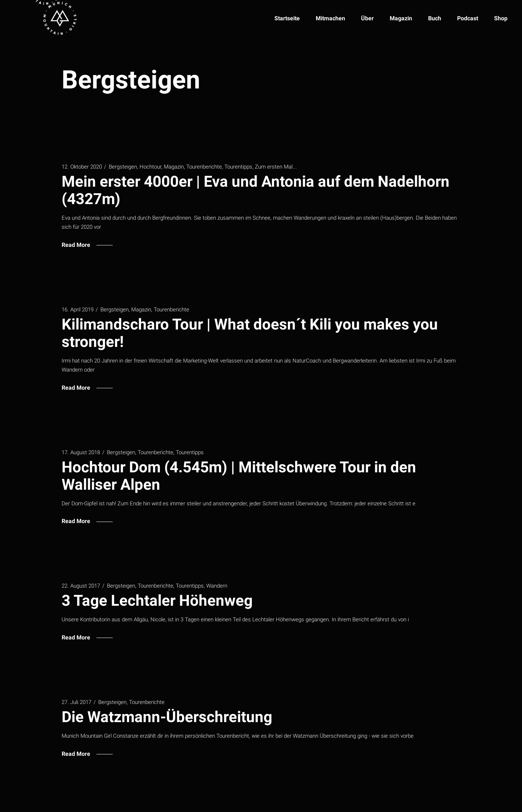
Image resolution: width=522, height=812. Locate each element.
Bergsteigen (123, 167)
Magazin (174, 167)
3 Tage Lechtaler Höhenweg (157, 600)
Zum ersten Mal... (276, 167)
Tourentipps (238, 167)
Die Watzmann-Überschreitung (167, 717)
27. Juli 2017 (76, 702)
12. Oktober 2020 (82, 167)
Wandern (217, 586)
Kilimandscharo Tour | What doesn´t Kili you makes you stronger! (250, 333)
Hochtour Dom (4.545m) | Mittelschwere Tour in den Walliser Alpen (239, 476)
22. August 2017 (81, 586)
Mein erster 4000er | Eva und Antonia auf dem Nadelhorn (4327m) (256, 190)
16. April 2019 (78, 310)
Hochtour (150, 167)
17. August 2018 (81, 452)
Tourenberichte (204, 167)
